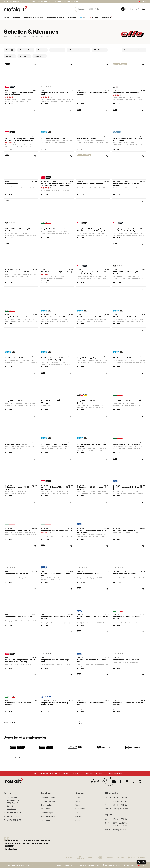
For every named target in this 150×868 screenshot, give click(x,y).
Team (78, 805)
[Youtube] (114, 782)
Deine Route (11, 809)
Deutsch (143, 2)
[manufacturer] (17, 748)
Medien (78, 816)
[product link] (21, 84)
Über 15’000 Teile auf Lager (68, 1)
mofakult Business (48, 801)
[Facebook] (120, 782)
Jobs (77, 813)
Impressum (130, 865)
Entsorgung (45, 820)
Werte (78, 801)
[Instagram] (127, 782)
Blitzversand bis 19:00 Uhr (40, 1)
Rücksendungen (47, 813)
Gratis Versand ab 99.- (15, 1)
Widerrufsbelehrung (48, 816)
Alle (17, 758)
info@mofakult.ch (14, 812)
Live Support (45, 809)
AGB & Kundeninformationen (89, 865)
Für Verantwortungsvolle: (64, 865)
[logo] (16, 9)
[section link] (6, 18)
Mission (78, 820)
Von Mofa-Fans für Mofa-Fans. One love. (17, 865)
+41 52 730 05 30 (14, 816)
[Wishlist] (137, 9)
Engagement (80, 809)
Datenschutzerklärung (113, 865)
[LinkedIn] (140, 782)
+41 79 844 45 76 (14, 820)
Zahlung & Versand (48, 798)
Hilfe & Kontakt (46, 805)
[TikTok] (134, 782)
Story (78, 798)
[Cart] (143, 9)
